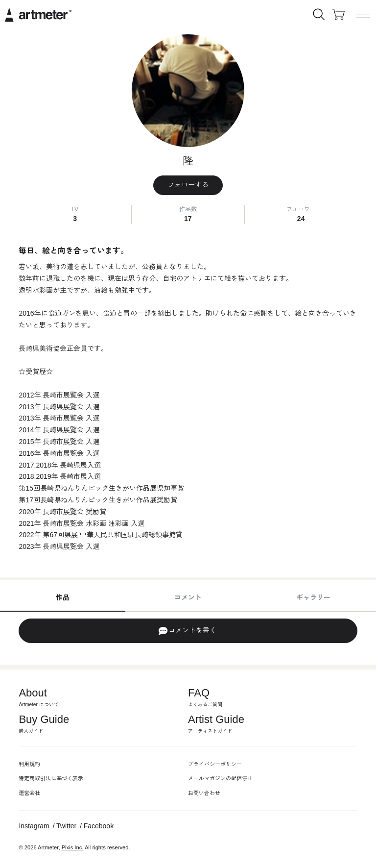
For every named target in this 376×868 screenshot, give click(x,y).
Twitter (66, 826)
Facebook (99, 826)
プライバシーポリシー (215, 764)
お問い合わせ (204, 793)
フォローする (188, 185)
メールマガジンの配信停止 (220, 778)
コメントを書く (188, 631)
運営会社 (29, 793)
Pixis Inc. (73, 847)
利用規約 (29, 764)
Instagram (34, 826)
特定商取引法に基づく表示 (51, 778)
